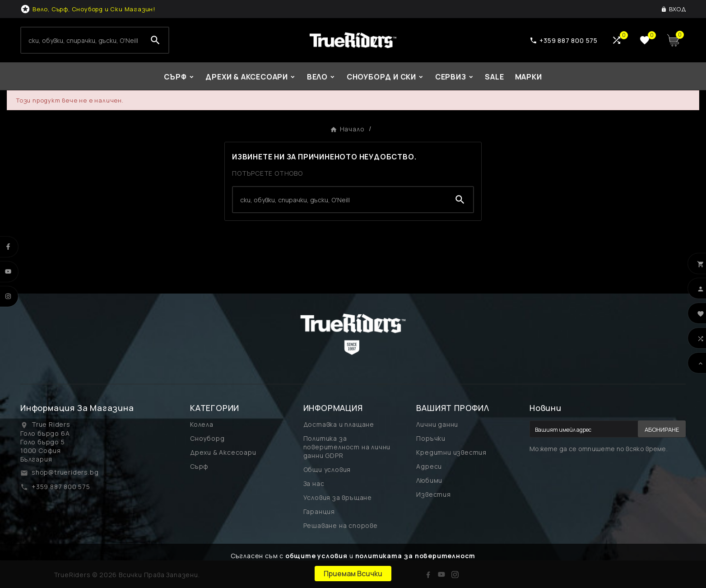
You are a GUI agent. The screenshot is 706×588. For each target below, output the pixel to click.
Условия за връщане (338, 497)
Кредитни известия (451, 452)
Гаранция (319, 511)
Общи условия (327, 469)
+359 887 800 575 (61, 487)
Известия (433, 494)
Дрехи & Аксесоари (223, 452)
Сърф (199, 466)
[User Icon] (673, 9)
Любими (429, 480)
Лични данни (437, 424)
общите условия (316, 556)
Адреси (429, 466)
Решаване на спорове (341, 525)
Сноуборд (207, 438)
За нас (314, 483)
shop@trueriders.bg (65, 472)
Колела (202, 424)
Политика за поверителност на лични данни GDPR (347, 447)
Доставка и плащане (339, 424)
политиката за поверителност (416, 556)
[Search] (82, 40)
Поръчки (431, 438)
